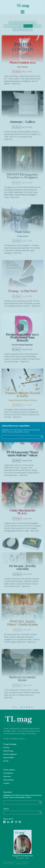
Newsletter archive (22, 432)
